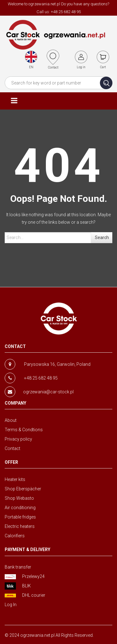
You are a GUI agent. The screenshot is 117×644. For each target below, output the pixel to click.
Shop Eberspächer (23, 489)
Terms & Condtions (24, 430)
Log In (11, 605)
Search (102, 238)
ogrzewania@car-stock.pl (48, 392)
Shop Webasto (19, 498)
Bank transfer (18, 567)
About (11, 420)
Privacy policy (18, 439)
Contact (12, 448)
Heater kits (15, 479)
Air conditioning (20, 508)
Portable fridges (20, 517)
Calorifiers (15, 536)
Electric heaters (20, 526)
